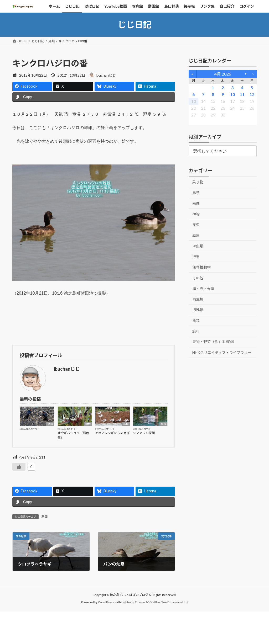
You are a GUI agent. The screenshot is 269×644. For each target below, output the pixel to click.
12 (252, 94)
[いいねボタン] (19, 467)
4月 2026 (223, 74)
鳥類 (50, 424)
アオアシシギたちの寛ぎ (112, 433)
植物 (88, 424)
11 (242, 94)
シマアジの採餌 (144, 433)
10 (232, 94)
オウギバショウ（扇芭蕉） (73, 435)
